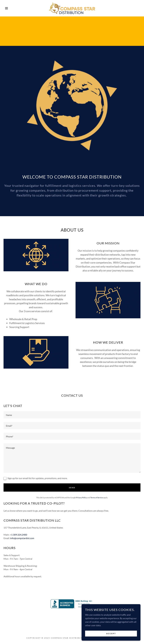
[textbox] (72, 415)
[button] (7, 8)
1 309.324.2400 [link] (19, 535)
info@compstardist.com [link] (22, 538)
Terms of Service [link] (97, 498)
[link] (72, 8)
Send (72, 488)
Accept (111, 633)
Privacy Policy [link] (81, 498)
